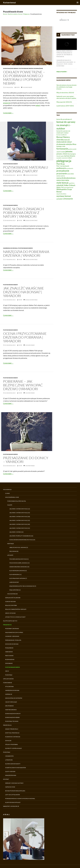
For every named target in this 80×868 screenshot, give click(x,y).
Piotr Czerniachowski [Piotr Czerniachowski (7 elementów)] (63, 166)
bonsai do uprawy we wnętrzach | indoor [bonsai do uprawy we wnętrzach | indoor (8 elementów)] (63, 132)
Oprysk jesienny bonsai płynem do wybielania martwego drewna (67, 87)
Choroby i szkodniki (12, 636)
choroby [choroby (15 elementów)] (60, 140)
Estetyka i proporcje (12, 733)
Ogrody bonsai (10, 602)
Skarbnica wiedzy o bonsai (15, 14)
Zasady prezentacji (12, 729)
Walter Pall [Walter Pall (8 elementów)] (60, 187)
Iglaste (10, 505)
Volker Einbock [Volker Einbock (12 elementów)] (70, 185)
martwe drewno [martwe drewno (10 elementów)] (69, 156)
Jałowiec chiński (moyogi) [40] (20, 524)
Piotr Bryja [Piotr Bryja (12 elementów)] (61, 164)
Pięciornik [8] (14, 551)
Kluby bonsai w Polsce (13, 802)
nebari (38, 105)
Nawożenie (9, 652)
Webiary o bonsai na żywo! (14, 783)
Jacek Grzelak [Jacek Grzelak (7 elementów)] (61, 152)
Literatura (9, 760)
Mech (7, 671)
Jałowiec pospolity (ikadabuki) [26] (21, 536)
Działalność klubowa (13, 598)
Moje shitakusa (12, 594)
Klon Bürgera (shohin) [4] (18, 571)
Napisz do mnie (10, 787)
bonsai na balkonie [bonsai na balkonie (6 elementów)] (62, 135)
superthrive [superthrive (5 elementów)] (72, 183)
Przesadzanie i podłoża (13, 640)
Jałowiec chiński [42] (16, 532)
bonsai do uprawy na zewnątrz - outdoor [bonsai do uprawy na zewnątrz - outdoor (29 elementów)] (66, 125)
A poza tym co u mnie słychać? (15, 617)
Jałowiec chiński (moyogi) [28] (20, 517)
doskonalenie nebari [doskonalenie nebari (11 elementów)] (64, 142)
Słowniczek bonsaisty (13, 764)
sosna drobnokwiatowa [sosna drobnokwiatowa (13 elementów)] (66, 178)
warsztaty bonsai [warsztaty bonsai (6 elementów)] (69, 187)
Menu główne (77, 3)
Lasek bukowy (14, 582)
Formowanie (8, 683)
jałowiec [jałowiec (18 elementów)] (69, 151)
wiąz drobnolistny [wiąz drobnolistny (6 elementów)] (61, 194)
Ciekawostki (9, 756)
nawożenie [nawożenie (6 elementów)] (65, 158)
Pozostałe (9, 675)
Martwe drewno (11, 710)
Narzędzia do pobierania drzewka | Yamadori (26, 254)
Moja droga (7, 489)
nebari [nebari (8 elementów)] (70, 158)
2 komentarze (30, 345)
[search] (64, 20)
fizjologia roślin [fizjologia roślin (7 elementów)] (61, 146)
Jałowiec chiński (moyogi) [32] (20, 520)
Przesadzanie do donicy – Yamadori (26, 460)
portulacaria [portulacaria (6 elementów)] (70, 168)
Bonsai (5, 14)
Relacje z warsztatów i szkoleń (16, 609)
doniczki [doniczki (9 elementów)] (67, 140)
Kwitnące (11, 544)
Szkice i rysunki (10, 613)
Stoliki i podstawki (12, 744)
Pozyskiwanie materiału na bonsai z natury (26, 169)
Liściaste (10, 555)
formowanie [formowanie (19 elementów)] (62, 149)
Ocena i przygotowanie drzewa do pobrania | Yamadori (25, 337)
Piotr (18, 87)
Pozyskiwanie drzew (26, 68)
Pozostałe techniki (12, 721)
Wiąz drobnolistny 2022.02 (65, 93)
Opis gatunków (8, 679)
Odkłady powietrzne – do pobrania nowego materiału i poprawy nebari (24, 78)
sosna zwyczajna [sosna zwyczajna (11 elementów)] (63, 180)
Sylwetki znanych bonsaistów (16, 768)
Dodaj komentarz (31, 175)
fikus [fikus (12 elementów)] (74, 144)
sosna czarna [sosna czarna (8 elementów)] (61, 176)
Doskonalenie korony (13, 714)
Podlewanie (9, 648)
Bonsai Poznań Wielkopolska (15, 791)
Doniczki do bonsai (12, 644)
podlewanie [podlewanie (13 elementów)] (61, 168)
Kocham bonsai (9, 3)
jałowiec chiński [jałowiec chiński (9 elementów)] (62, 154)
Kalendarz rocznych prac (14, 632)
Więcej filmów (62, 72)
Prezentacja (7, 725)
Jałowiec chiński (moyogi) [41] (20, 528)
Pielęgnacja (26, 14)
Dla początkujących (10, 621)
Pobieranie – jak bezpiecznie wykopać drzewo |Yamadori (23, 385)
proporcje (7, 103)
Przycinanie (9, 656)
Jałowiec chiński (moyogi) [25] (20, 513)
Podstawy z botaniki (12, 629)
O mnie (7, 493)
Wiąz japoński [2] (15, 590)
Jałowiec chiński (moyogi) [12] (20, 509)
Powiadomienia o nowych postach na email (20, 799)
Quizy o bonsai (10, 771)
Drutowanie (9, 706)
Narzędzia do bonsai (10, 248)
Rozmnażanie (38, 68)
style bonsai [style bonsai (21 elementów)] (62, 183)
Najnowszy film (68, 35)
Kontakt (6, 779)
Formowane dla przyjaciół (17, 501)
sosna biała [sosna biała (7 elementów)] (70, 174)
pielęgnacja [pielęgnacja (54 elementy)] (64, 161)
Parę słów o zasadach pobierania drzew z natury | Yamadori (24, 213)
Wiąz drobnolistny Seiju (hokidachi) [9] (23, 586)
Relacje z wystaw (11, 605)
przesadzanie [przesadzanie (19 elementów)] (63, 171)
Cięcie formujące (11, 702)
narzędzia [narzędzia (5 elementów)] (59, 158)
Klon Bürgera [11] (15, 574)
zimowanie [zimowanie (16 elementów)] (68, 199)
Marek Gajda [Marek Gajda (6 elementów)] (60, 156)
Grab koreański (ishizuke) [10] (19, 567)
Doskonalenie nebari (11, 68)
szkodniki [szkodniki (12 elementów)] (60, 185)
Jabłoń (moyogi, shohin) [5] (19, 547)
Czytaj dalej (8, 113)
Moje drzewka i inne (12, 497)
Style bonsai (9, 686)
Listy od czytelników (12, 795)
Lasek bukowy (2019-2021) (65, 106)
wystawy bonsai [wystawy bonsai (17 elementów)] (64, 196)
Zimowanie (9, 663)
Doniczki (8, 741)
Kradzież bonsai (11, 775)
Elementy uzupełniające (13, 748)
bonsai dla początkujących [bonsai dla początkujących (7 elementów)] (64, 119)
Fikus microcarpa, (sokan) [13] (19, 563)
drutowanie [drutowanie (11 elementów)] (61, 144)
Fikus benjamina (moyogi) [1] (19, 559)
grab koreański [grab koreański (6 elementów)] (72, 149)
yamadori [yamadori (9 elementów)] (60, 199)
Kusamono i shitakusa (13, 737)
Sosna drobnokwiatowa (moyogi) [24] (22, 540)
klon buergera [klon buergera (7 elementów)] (72, 154)
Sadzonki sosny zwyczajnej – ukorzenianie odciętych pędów (66, 97)
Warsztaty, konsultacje (11, 806)
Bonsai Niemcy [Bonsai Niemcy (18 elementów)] (63, 137)
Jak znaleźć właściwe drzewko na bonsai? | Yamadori (24, 292)
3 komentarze (27, 87)
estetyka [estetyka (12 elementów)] (69, 144)
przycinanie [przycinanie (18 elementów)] (62, 173)
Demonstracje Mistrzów (14, 698)
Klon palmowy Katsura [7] (18, 578)
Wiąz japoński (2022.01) (64, 102)
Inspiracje (9, 694)
